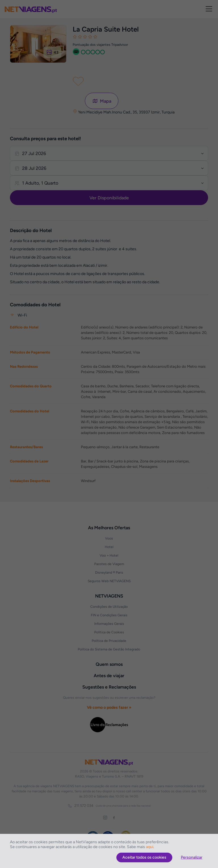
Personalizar (192, 857)
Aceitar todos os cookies (144, 857)
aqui (150, 847)
